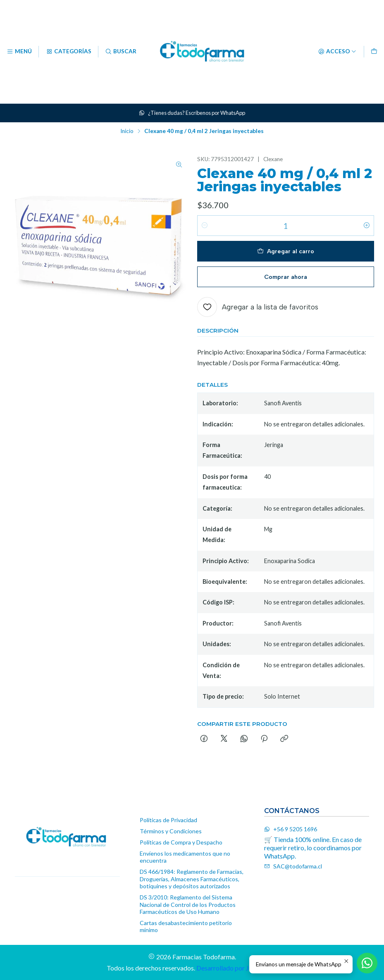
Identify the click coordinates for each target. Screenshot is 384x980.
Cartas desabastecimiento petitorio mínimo (186, 926)
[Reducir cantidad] (205, 226)
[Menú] (19, 52)
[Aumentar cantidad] (367, 226)
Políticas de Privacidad (168, 820)
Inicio (127, 131)
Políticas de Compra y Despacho (181, 842)
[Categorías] (68, 52)
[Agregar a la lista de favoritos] (258, 307)
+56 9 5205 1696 (291, 829)
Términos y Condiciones (171, 831)
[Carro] (374, 52)
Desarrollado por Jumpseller (236, 968)
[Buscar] (121, 52)
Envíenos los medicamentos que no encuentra (185, 857)
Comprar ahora (286, 277)
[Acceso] (337, 52)
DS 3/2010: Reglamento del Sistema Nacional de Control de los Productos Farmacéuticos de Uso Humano (188, 904)
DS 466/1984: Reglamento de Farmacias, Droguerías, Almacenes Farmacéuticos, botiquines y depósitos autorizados (192, 879)
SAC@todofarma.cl (293, 866)
